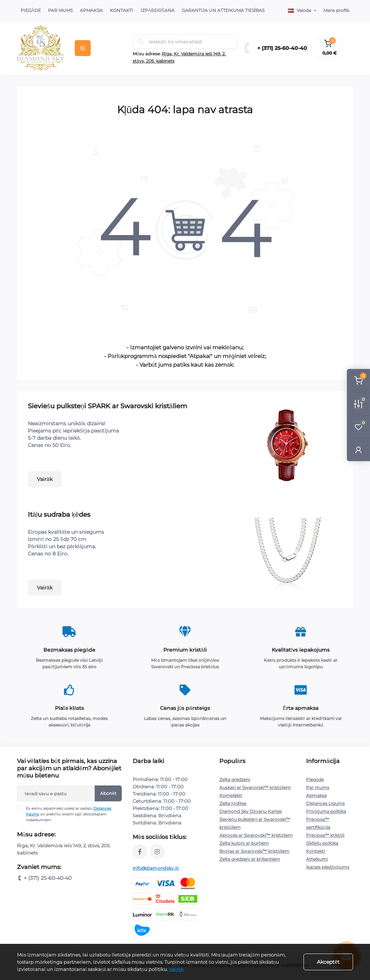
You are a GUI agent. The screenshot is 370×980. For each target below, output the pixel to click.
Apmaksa (91, 10)
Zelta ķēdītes (233, 803)
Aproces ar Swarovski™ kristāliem (256, 835)
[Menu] (83, 48)
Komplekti (231, 795)
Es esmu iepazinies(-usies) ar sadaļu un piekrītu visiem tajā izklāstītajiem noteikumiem (69, 814)
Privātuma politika (326, 811)
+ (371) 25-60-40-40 (282, 48)
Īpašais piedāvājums (328, 867)
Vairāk (45, 479)
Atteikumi (317, 859)
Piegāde (31, 10)
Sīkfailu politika (322, 843)
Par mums (318, 787)
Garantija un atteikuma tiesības (223, 10)
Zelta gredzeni (235, 779)
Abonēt (108, 793)
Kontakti (122, 10)
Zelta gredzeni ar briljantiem (250, 859)
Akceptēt (328, 962)
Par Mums (60, 10)
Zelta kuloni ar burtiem (244, 843)
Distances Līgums (325, 803)
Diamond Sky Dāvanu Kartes (251, 811)
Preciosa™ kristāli (325, 835)
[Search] (141, 42)
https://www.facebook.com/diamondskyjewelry (140, 852)
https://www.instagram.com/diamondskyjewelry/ (157, 852)
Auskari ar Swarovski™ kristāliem (255, 787)
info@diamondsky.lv (156, 868)
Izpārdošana (158, 10)
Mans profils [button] (336, 10)
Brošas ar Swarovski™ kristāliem (254, 851)
